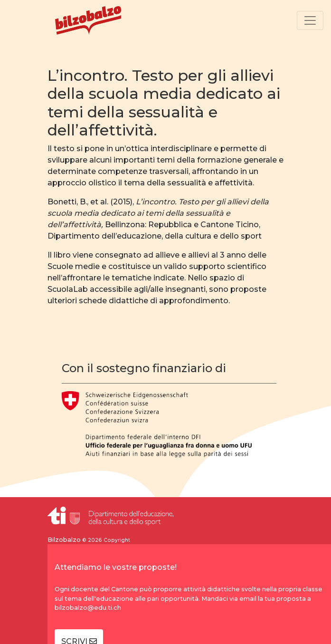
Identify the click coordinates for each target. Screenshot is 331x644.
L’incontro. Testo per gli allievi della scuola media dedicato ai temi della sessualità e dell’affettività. (164, 103)
